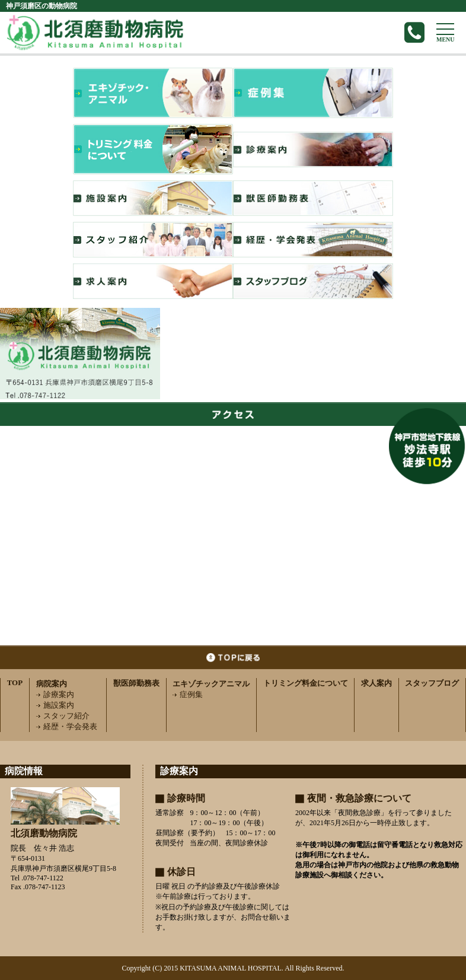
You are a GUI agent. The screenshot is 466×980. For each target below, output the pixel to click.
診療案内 (55, 694)
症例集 (188, 694)
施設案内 (55, 705)
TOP (15, 682)
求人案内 (376, 683)
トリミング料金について (306, 683)
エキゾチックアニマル (211, 684)
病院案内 (52, 684)
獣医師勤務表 (136, 683)
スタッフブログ (432, 683)
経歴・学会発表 (67, 726)
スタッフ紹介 (63, 716)
